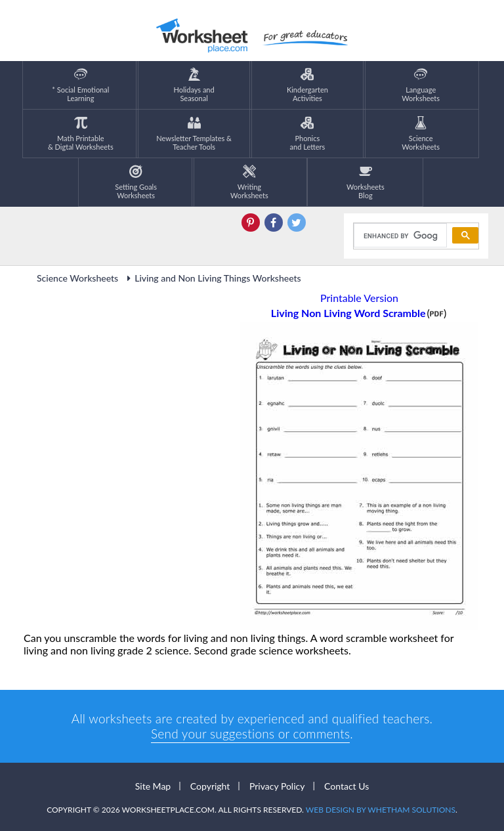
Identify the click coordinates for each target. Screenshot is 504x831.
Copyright (210, 786)
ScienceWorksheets (421, 134)
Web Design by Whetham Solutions (381, 810)
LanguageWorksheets (421, 85)
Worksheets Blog (366, 182)
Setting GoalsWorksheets (136, 182)
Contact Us (346, 786)
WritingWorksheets (249, 182)
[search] (399, 236)
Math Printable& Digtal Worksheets (81, 134)
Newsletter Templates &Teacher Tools (194, 134)
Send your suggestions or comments (250, 734)
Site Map (153, 786)
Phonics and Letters (308, 134)
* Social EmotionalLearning (80, 85)
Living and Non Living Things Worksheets (212, 278)
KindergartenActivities (307, 85)
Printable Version (359, 298)
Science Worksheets (77, 278)
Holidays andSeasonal (194, 85)
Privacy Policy (277, 786)
